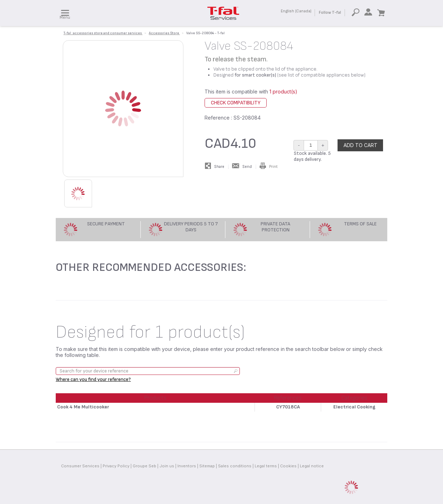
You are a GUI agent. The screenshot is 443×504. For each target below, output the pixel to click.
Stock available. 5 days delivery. (312, 156)
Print (269, 167)
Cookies (288, 466)
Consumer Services (80, 466)
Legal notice (312, 466)
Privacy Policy (116, 466)
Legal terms (266, 466)
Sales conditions (235, 466)
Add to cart (360, 145)
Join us (167, 466)
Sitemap (207, 466)
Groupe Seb (144, 466)
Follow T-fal (330, 13)
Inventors (187, 466)
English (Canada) (296, 11)
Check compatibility (236, 103)
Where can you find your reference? (93, 379)
